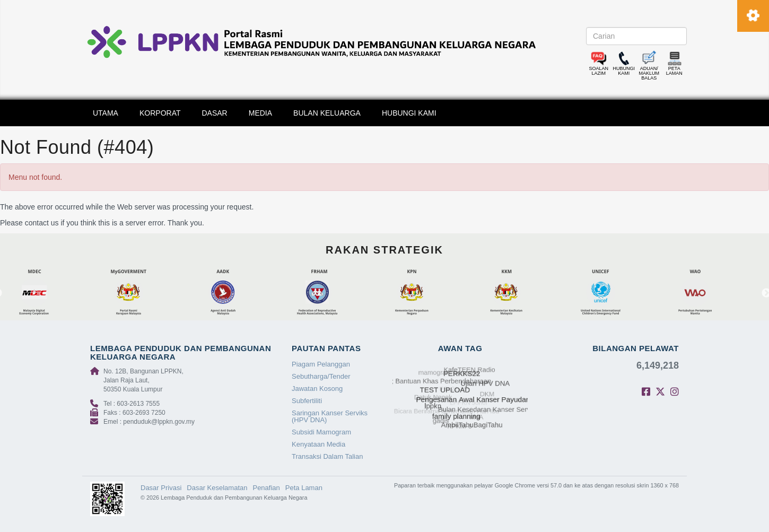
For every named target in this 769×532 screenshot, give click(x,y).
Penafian (266, 488)
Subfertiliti (307, 401)
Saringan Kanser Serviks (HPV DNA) (330, 416)
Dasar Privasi (161, 488)
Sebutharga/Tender (321, 376)
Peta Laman (304, 488)
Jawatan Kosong (317, 389)
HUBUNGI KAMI (409, 113)
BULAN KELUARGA (327, 113)
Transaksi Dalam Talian (327, 456)
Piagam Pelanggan (321, 364)
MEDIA (260, 113)
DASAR (215, 113)
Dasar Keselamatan (217, 488)
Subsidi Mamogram (321, 432)
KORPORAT (160, 113)
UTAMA (106, 113)
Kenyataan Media (318, 444)
